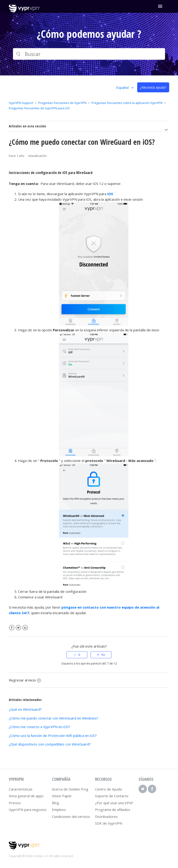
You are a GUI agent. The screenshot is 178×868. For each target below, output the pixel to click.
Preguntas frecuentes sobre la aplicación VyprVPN (127, 103)
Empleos (59, 810)
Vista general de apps (26, 796)
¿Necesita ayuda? (153, 87)
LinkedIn (25, 628)
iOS (110, 194)
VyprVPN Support (21, 103)
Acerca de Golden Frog (70, 789)
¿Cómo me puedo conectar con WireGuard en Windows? (54, 718)
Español (123, 87)
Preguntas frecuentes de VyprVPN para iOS (39, 108)
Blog (56, 803)
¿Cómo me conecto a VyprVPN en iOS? (40, 727)
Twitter (18, 628)
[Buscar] (89, 54)
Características (21, 789)
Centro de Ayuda (108, 789)
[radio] (77, 655)
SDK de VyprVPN (109, 823)
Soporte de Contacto (112, 796)
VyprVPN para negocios (28, 810)
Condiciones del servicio (71, 816)
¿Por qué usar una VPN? (114, 803)
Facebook (12, 628)
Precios (15, 803)
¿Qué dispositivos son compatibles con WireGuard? (50, 744)
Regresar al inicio (25, 680)
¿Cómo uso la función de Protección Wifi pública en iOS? (53, 736)
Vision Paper (62, 796)
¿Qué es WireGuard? (25, 709)
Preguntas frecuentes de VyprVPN (62, 103)
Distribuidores (106, 816)
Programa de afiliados (113, 810)
